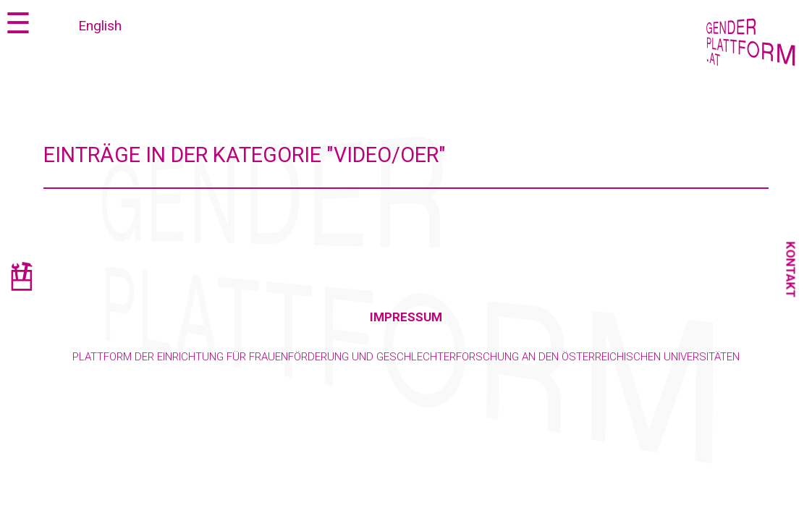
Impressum (406, 317)
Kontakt (791, 270)
